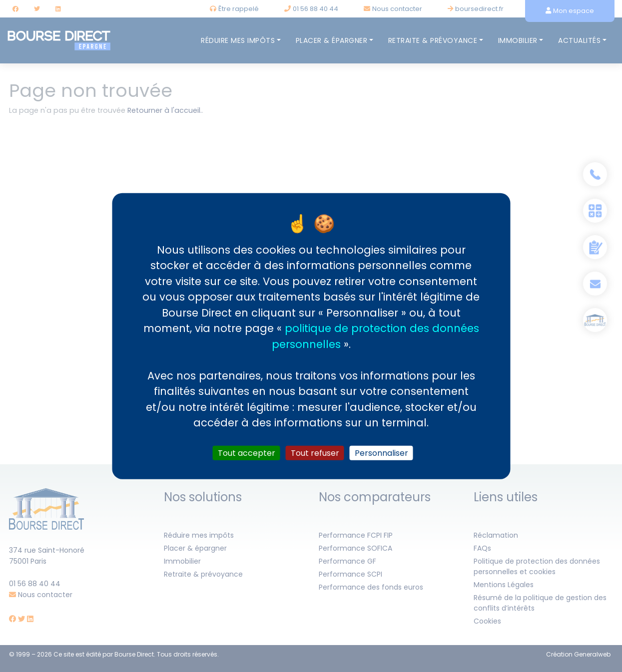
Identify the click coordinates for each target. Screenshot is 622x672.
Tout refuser (315, 453)
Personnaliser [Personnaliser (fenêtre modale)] (381, 453)
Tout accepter (247, 453)
